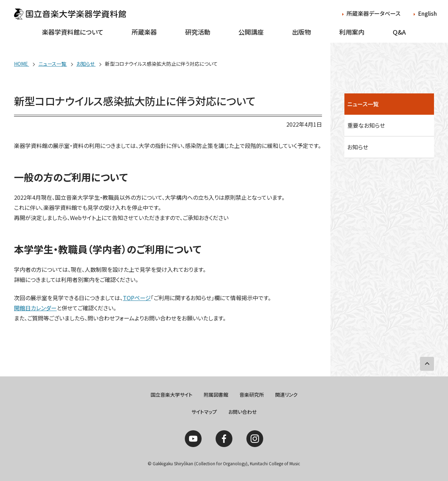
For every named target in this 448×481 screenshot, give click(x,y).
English (427, 13)
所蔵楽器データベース (373, 13)
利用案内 (352, 32)
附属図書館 (216, 395)
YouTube (193, 439)
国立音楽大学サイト (171, 395)
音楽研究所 (252, 395)
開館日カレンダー (35, 308)
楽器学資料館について (73, 32)
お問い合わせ (242, 412)
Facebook (224, 439)
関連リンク (286, 395)
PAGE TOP (427, 364)
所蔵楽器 (144, 32)
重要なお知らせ (366, 125)
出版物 (301, 32)
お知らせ (358, 147)
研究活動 (198, 32)
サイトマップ (204, 412)
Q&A (399, 32)
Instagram (255, 439)
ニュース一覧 (363, 104)
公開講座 (251, 32)
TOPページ (137, 298)
